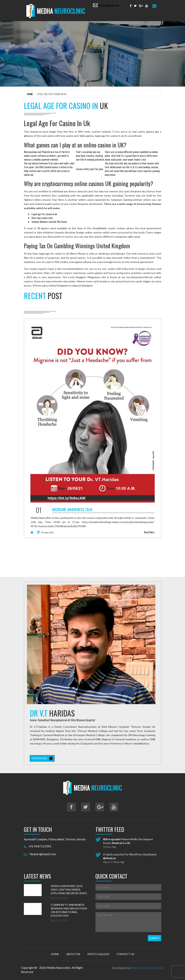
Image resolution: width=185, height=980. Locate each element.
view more (42, 758)
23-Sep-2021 (45, 532)
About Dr (73, 953)
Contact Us (125, 953)
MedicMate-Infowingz (148, 967)
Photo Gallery (98, 953)
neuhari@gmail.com (109, 5)
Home (30, 93)
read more (149, 532)
